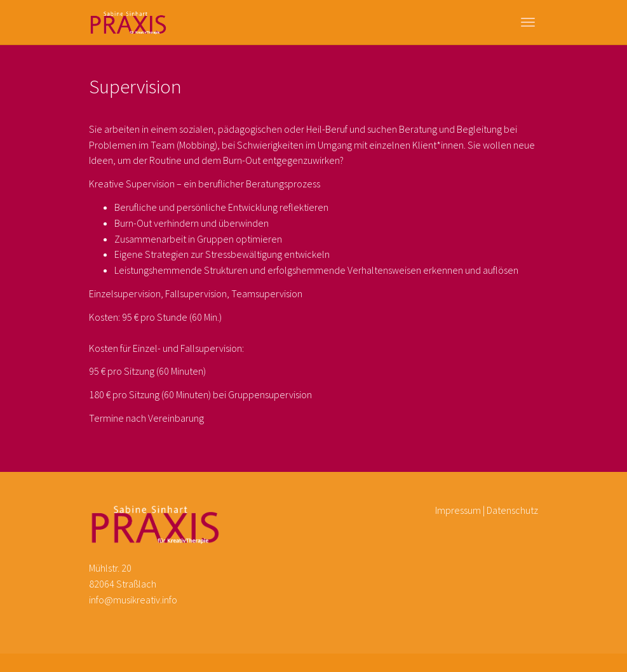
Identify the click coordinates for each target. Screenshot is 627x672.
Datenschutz (512, 510)
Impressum (458, 510)
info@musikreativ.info (133, 600)
